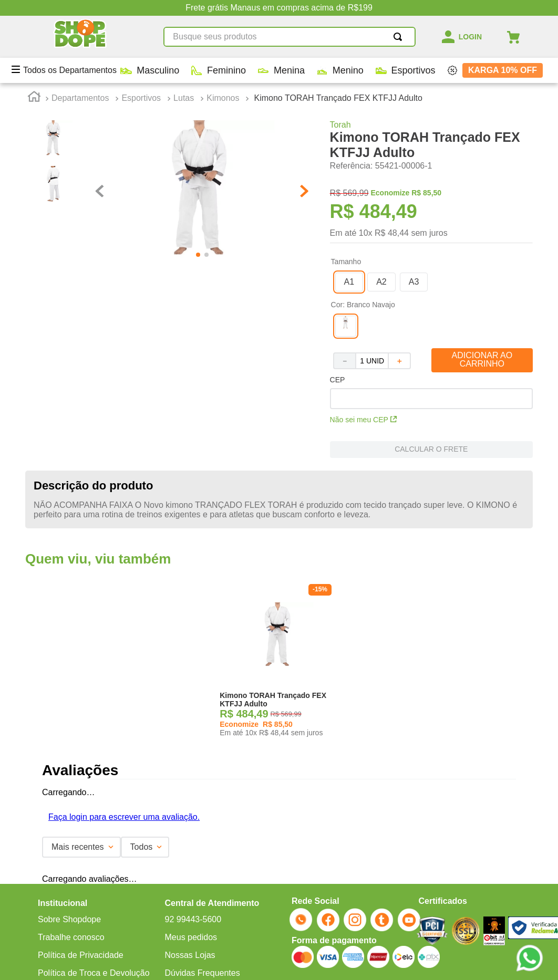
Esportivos (141, 98)
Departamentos (80, 98)
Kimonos (223, 98)
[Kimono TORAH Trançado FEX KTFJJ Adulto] (279, 664)
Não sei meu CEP (363, 420)
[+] (400, 361)
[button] (349, 282)
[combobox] (290, 37)
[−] (344, 361)
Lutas (184, 98)
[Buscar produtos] (400, 37)
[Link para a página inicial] (34, 98)
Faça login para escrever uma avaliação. (124, 817)
